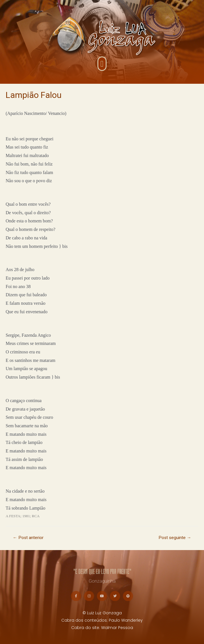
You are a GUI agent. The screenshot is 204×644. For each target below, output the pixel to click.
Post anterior (28, 538)
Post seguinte (175, 538)
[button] (102, 65)
